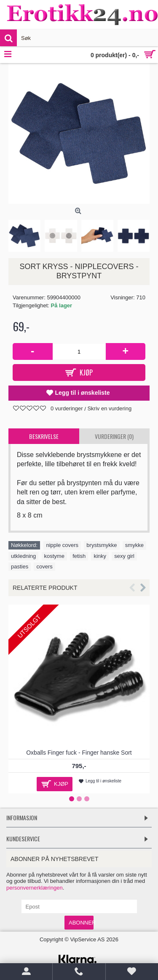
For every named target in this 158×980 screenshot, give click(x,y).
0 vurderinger (67, 408)
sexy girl (124, 556)
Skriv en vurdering (109, 408)
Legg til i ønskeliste (83, 393)
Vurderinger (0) (114, 436)
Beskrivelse (44, 436)
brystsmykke (102, 545)
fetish (79, 556)
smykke (134, 545)
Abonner (81, 923)
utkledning (23, 556)
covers (44, 567)
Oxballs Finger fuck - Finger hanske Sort (79, 753)
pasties (20, 567)
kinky (100, 556)
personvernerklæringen (35, 888)
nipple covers (62, 545)
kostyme (54, 556)
